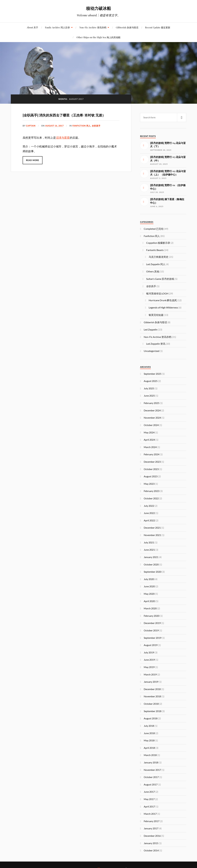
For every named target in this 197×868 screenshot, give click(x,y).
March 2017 (150, 814)
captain (31, 126)
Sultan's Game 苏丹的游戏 (160, 279)
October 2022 (151, 498)
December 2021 (152, 528)
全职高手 (96, 126)
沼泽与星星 (63, 138)
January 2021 (151, 557)
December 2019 (152, 623)
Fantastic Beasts (155, 250)
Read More (33, 160)
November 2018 (152, 696)
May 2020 (149, 594)
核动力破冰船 (98, 8)
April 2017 (149, 806)
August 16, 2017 (54, 126)
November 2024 (152, 418)
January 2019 (151, 682)
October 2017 (151, 777)
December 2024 (152, 410)
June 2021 (149, 550)
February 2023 (152, 491)
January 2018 (151, 762)
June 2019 (149, 660)
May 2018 (149, 740)
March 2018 (150, 755)
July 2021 (149, 542)
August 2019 (151, 645)
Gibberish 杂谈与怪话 (127, 27)
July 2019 (149, 652)
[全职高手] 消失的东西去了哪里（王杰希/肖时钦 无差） (64, 115)
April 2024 (149, 440)
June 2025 (149, 396)
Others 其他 (153, 271)
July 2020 (149, 579)
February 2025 (152, 403)
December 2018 (152, 689)
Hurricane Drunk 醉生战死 (163, 300)
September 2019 (153, 638)
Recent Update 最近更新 (158, 27)
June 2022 (149, 513)
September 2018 (153, 711)
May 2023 (149, 484)
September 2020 (153, 572)
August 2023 (151, 476)
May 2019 (149, 667)
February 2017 (152, 821)
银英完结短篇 (156, 315)
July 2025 (149, 388)
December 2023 (152, 462)
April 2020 (149, 601)
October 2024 (151, 425)
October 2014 (151, 850)
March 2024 (150, 447)
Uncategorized (152, 351)
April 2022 (149, 520)
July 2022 (149, 506)
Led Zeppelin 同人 (156, 264)
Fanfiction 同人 (82, 126)
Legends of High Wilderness (163, 307)
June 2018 (149, 733)
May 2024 (149, 432)
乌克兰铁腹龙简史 (159, 257)
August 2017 (151, 784)
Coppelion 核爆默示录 (158, 243)
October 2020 (151, 564)
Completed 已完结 (154, 229)
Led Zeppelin (151, 329)
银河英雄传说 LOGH (157, 293)
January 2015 (151, 843)
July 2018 (149, 726)
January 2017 (151, 828)
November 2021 (152, 535)
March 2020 (150, 608)
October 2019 (151, 630)
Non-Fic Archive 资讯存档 (93, 27)
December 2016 (152, 836)
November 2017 (152, 770)
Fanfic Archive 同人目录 (57, 27)
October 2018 (151, 704)
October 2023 (151, 469)
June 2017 (149, 792)
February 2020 (152, 616)
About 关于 (32, 27)
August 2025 (151, 381)
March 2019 (150, 674)
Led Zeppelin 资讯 (156, 344)
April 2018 (149, 748)
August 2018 (151, 718)
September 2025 (153, 374)
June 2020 (149, 586)
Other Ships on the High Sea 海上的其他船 (98, 37)
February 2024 (152, 454)
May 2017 (149, 799)
